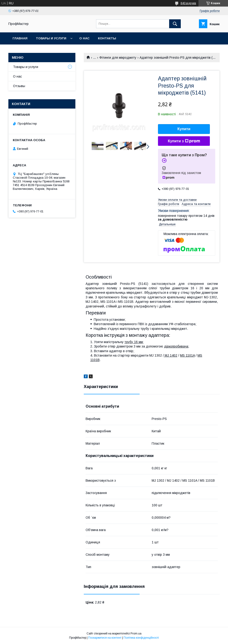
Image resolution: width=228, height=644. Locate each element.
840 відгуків (188, 3)
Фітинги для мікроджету (118, 58)
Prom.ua (136, 634)
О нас (84, 38)
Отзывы (19, 86)
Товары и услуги (51, 38)
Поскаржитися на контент (105, 638)
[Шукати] (175, 24)
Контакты (107, 38)
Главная (20, 38)
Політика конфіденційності (141, 638)
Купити (184, 129)
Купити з (184, 141)
